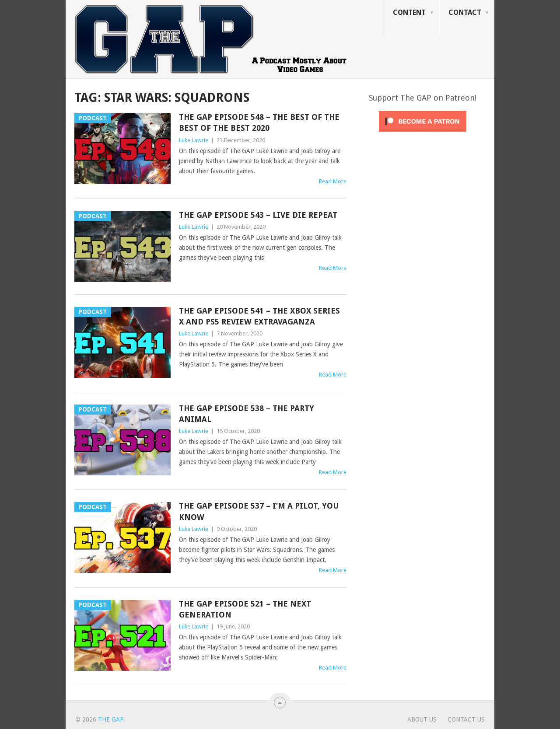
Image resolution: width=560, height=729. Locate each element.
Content (409, 12)
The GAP (111, 719)
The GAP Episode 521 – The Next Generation (245, 609)
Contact (465, 12)
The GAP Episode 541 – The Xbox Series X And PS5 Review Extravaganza (259, 316)
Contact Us (466, 719)
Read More (333, 181)
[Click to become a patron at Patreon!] (423, 134)
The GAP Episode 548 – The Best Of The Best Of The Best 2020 (259, 122)
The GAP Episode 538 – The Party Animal (247, 414)
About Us (422, 719)
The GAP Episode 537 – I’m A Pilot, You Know (259, 511)
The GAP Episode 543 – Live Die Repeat (258, 215)
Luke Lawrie (194, 140)
